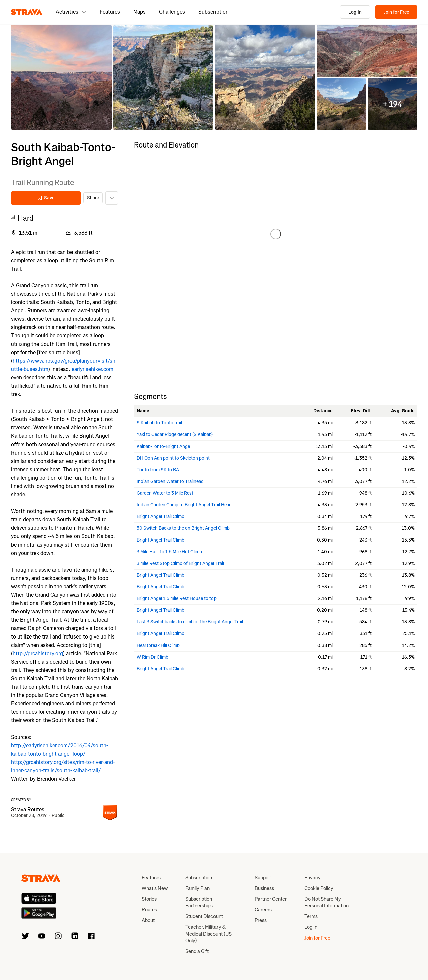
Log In (355, 12)
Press (261, 920)
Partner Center (271, 899)
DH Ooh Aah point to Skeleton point (173, 458)
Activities (71, 12)
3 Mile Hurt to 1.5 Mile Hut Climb (169, 552)
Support (263, 878)
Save (46, 198)
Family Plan (198, 888)
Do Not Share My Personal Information (327, 902)
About (148, 920)
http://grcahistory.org (38, 653)
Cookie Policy (319, 888)
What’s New (155, 888)
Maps (139, 12)
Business (264, 888)
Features (110, 12)
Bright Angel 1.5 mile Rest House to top (177, 599)
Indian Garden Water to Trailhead (170, 481)
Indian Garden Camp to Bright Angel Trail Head (184, 505)
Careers (263, 910)
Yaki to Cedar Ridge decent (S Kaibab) (175, 435)
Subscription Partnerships (199, 902)
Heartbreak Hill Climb (158, 645)
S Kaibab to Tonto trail (159, 423)
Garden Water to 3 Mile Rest (165, 493)
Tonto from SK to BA (158, 470)
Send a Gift (197, 951)
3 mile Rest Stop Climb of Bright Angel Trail (180, 563)
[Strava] (27, 12)
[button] (61, 77)
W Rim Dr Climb (153, 657)
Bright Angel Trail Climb (161, 517)
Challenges (172, 12)
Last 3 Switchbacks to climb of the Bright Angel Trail (190, 622)
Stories (149, 899)
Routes (149, 910)
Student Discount (204, 916)
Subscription (213, 12)
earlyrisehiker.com (92, 369)
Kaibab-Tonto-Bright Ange (163, 446)
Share (93, 198)
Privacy (313, 878)
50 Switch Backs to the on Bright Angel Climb (183, 528)
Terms (311, 916)
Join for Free (396, 12)
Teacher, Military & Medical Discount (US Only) (208, 934)
